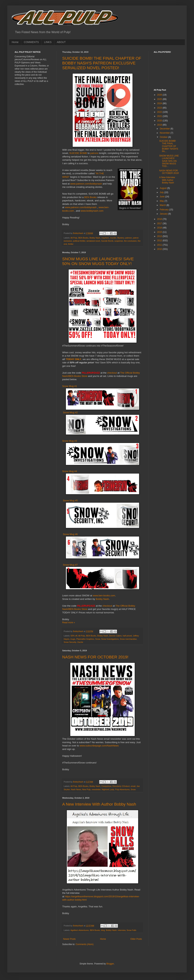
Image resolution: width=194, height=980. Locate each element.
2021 (160, 116)
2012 (160, 241)
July (162, 192)
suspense (119, 241)
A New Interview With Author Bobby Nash (99, 804)
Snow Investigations (110, 639)
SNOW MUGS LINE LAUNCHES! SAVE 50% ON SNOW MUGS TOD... (169, 161)
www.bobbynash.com (92, 211)
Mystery (121, 238)
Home (15, 42)
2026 (160, 95)
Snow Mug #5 (70, 501)
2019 (160, 125)
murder (113, 238)
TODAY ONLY (74, 359)
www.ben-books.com (104, 596)
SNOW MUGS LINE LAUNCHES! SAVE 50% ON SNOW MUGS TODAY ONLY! (98, 261)
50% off (74, 636)
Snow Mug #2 (70, 412)
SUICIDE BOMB (78, 153)
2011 (160, 245)
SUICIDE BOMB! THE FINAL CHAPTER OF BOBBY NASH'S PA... (169, 146)
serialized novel (93, 241)
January (164, 214)
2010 (160, 249)
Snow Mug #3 (70, 441)
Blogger (110, 964)
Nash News (76, 789)
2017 (160, 223)
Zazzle (80, 642)
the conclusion (130, 241)
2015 (160, 232)
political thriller (79, 241)
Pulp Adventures (122, 789)
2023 (160, 108)
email (133, 786)
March (163, 205)
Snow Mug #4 (70, 471)
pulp (112, 789)
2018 (160, 219)
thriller (71, 244)
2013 (160, 236)
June (162, 197)
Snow (98, 639)
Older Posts (136, 939)
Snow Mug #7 (70, 565)
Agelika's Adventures (80, 930)
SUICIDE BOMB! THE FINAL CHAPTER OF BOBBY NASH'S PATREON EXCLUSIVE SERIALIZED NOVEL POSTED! (102, 63)
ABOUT (61, 42)
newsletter (96, 789)
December (165, 129)
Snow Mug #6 (70, 534)
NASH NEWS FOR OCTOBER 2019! (95, 657)
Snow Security (70, 642)
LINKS (48, 42)
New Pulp (86, 789)
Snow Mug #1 (70, 386)
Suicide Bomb (107, 241)
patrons (95, 153)
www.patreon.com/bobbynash (86, 184)
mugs (73, 639)
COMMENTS (31, 42)
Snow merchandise (128, 639)
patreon (129, 238)
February (164, 210)
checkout (112, 373)
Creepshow (106, 786)
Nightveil (106, 789)
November (165, 133)
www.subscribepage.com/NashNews (99, 746)
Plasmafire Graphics (85, 639)
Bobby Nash (95, 238)
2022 (160, 112)
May (162, 201)
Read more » (69, 623)
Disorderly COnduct (121, 786)
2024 (160, 103)
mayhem (105, 238)
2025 (160, 99)
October (164, 137)
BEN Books (90, 197)
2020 (160, 121)
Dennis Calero (115, 636)
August (164, 188)
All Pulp (74, 238)
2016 (160, 228)
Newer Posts (69, 939)
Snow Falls (131, 930)
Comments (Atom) (84, 944)
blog (103, 930)
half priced (127, 636)
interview (122, 930)
